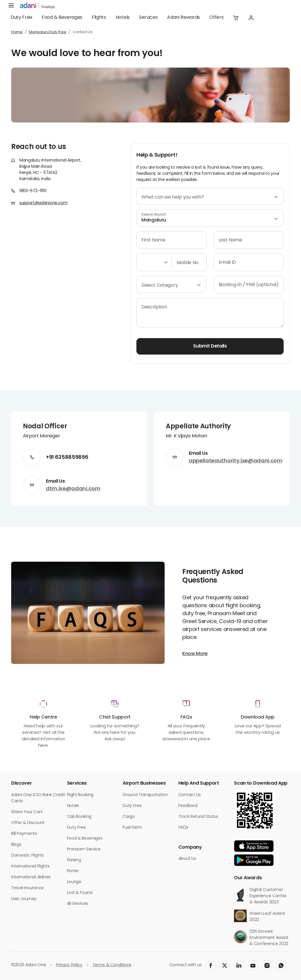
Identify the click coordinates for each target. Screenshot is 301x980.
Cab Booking (79, 817)
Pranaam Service (84, 849)
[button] (236, 18)
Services (148, 18)
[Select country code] (153, 262)
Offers (216, 18)
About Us (187, 859)
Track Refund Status (198, 817)
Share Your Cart (27, 812)
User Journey (24, 899)
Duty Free (21, 18)
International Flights (30, 866)
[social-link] (210, 965)
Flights (99, 18)
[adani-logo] (37, 6)
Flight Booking (80, 795)
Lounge (74, 882)
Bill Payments (24, 834)
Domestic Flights (27, 856)
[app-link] (254, 846)
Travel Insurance (27, 888)
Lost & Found (80, 893)
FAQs (183, 828)
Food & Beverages (62, 18)
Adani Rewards (183, 18)
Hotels (123, 18)
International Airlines (31, 877)
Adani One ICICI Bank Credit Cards (38, 798)
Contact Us (190, 795)
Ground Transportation (145, 795)
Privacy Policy (69, 965)
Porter (73, 871)
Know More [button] (195, 654)
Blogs (16, 845)
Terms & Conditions (112, 965)
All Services (78, 904)
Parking (74, 860)
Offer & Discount (28, 823)
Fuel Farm (132, 828)
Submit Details (210, 346)
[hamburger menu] (11, 6)
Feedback (188, 806)
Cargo (129, 817)
